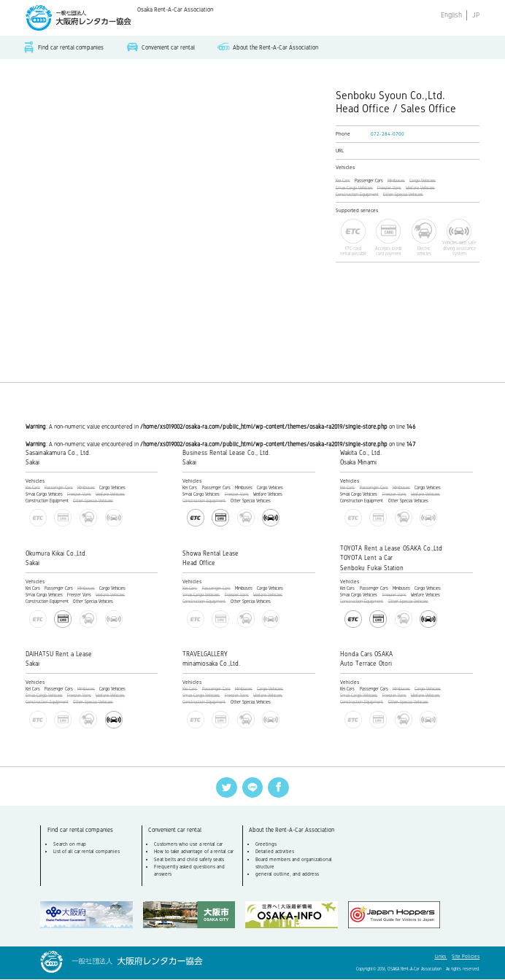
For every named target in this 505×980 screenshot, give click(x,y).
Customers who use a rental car (188, 844)
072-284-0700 (388, 134)
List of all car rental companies (86, 852)
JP (476, 15)
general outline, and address (287, 875)
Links (441, 957)
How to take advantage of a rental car (194, 852)
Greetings (266, 844)
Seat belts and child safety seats (189, 860)
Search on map (70, 844)
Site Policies (466, 957)
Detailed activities (275, 852)
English (451, 15)
